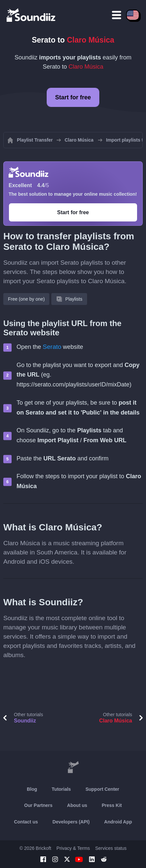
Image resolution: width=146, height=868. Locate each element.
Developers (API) (71, 822)
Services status (111, 848)
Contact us (26, 822)
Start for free (73, 97)
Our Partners (38, 805)
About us (77, 805)
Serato (52, 347)
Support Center (102, 789)
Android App (118, 822)
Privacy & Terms (73, 848)
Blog (32, 789)
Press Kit (112, 805)
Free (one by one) (26, 299)
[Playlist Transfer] (31, 15)
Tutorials (61, 789)
